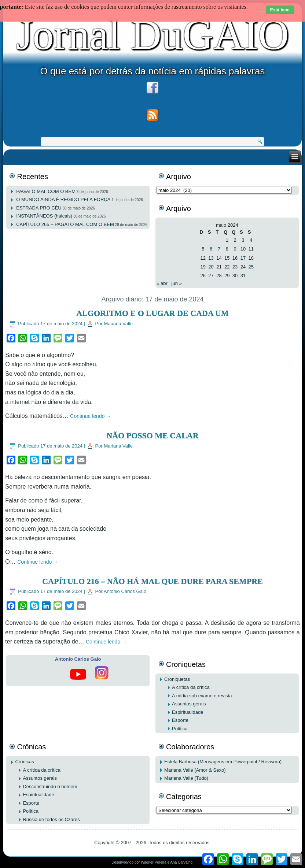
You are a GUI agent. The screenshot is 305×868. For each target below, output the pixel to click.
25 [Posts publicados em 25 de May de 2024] (251, 267)
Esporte (180, 720)
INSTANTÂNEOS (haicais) (44, 216)
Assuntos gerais (189, 704)
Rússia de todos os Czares (51, 819)
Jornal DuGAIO (152, 35)
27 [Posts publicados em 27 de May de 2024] (211, 276)
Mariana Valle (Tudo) (186, 778)
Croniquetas (177, 679)
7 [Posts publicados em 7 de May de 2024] (219, 249)
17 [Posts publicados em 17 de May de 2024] (243, 258)
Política (180, 729)
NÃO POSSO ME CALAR (152, 436)
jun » (177, 283)
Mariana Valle (118, 324)
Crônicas (24, 762)
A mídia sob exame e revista (202, 696)
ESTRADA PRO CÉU (39, 208)
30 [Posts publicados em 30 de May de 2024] (235, 276)
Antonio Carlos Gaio (125, 591)
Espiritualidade (188, 712)
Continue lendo (91, 416)
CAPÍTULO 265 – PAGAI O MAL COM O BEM (65, 224)
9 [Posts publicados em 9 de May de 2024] (235, 249)
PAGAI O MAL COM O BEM (46, 191)
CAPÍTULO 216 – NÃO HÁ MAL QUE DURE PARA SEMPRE (152, 581)
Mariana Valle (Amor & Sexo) (195, 770)
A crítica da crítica (191, 687)
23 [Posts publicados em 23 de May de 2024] (235, 267)
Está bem (280, 10)
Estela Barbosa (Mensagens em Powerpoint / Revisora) (223, 762)
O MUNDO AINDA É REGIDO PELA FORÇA (63, 199)
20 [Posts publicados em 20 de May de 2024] (211, 267)
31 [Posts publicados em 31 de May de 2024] (243, 276)
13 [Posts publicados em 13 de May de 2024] (211, 258)
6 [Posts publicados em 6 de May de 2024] (211, 249)
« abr (162, 283)
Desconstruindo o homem (50, 787)
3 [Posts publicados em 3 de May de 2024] (243, 240)
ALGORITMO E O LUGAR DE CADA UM (152, 313)
